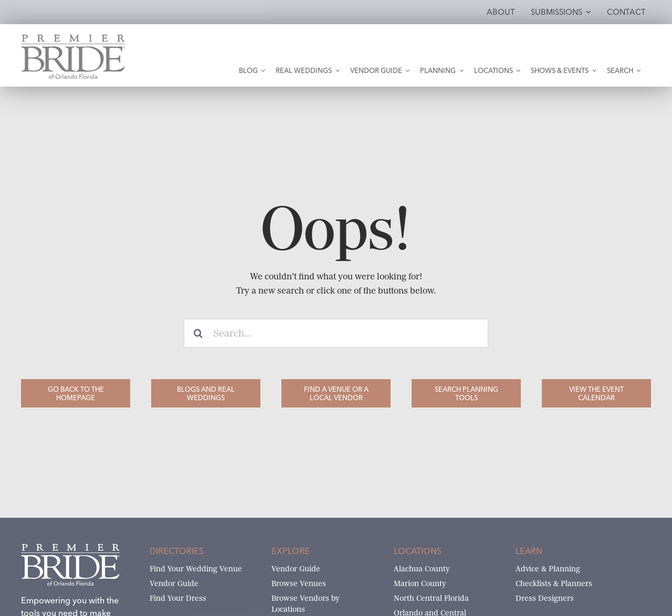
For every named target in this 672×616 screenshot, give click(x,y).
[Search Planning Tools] (466, 393)
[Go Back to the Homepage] (76, 393)
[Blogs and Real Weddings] (206, 393)
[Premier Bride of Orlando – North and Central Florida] (73, 39)
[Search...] (336, 333)
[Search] (198, 333)
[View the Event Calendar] (596, 393)
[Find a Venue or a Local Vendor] (336, 393)
